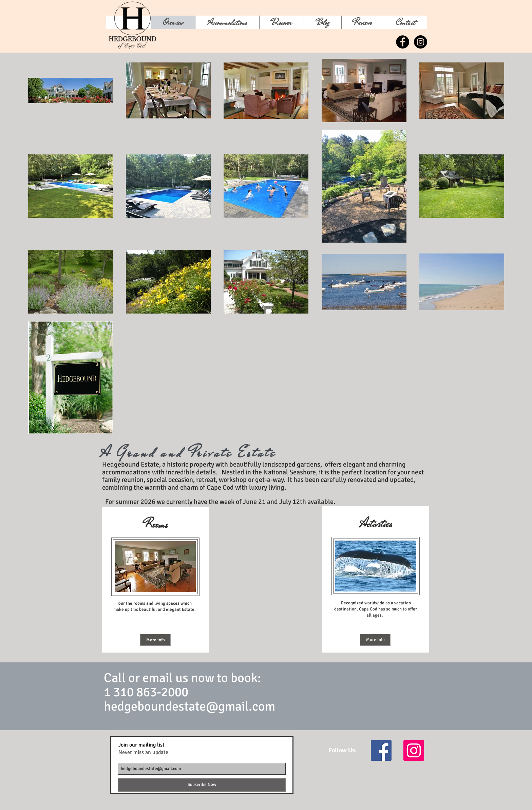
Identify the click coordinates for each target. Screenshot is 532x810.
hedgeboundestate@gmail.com (189, 706)
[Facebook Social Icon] (381, 750)
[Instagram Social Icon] (414, 750)
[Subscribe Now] (202, 785)
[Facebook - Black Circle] (403, 42)
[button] (281, 22)
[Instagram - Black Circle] (421, 42)
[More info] (155, 640)
